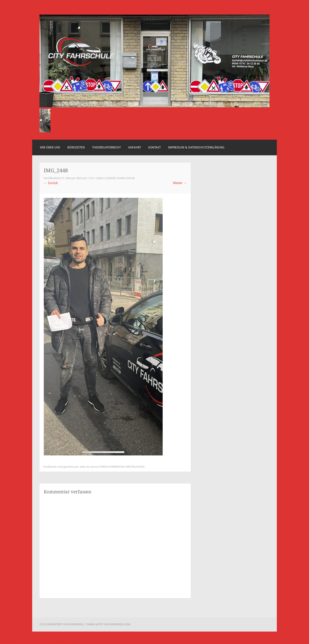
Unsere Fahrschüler (120, 178)
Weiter (180, 183)
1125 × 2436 (95, 178)
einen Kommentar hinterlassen (122, 467)
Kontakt (154, 147)
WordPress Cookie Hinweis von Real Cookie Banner (37, 641)
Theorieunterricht (106, 147)
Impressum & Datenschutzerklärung (196, 147)
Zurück (51, 183)
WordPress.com (120, 624)
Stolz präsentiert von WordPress (61, 624)
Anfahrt (135, 147)
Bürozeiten (76, 147)
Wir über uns (50, 147)
